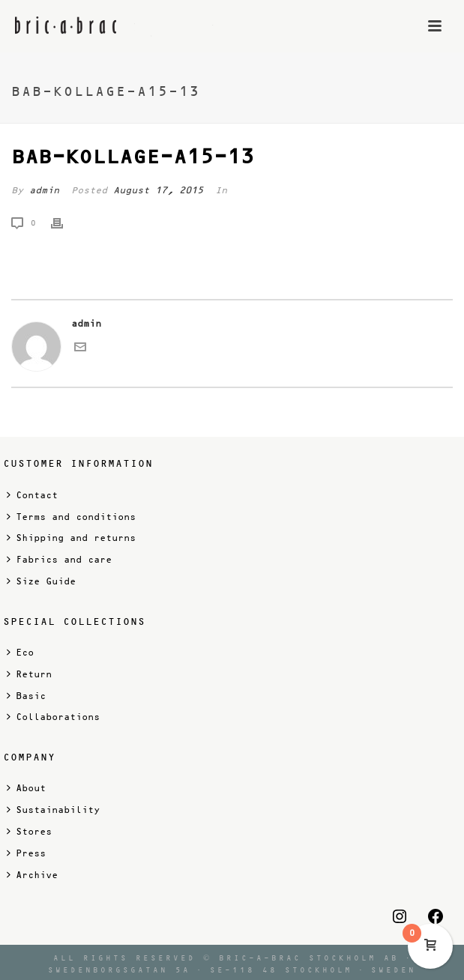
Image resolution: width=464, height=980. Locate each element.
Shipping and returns (71, 538)
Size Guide (41, 581)
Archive (32, 875)
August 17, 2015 (158, 190)
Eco (20, 652)
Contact (32, 495)
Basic (26, 696)
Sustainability (53, 810)
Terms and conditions (71, 517)
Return (29, 674)
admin (44, 190)
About (26, 788)
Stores (29, 831)
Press (26, 853)
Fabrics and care (59, 559)
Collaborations (53, 717)
